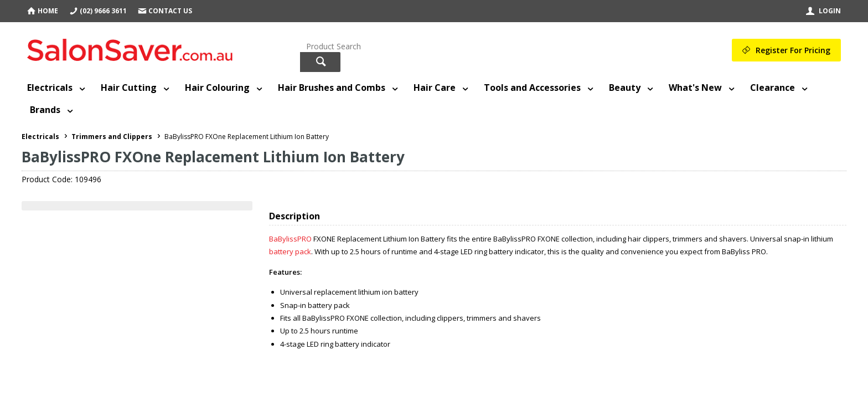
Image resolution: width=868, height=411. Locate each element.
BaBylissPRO (290, 239)
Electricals (50, 88)
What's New (695, 88)
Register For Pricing (793, 50)
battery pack (290, 251)
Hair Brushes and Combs (332, 88)
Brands (45, 110)
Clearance (773, 88)
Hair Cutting (129, 88)
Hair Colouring (217, 88)
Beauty (625, 88)
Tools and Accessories (532, 88)
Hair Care (435, 88)
